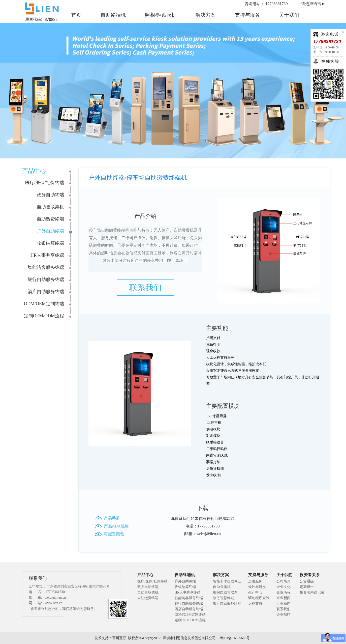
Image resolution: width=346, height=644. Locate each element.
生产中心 (255, 592)
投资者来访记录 (312, 592)
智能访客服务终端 (46, 267)
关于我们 (289, 15)
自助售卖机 (222, 587)
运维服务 (255, 581)
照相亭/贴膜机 (161, 15)
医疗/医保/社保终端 (45, 183)
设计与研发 (257, 587)
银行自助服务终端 (46, 279)
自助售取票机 (50, 207)
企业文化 (284, 587)
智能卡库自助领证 (227, 581)
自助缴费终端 (50, 219)
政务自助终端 (50, 195)
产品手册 (112, 518)
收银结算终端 (50, 243)
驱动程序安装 (259, 598)
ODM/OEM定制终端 (44, 304)
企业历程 (284, 592)
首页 (76, 15)
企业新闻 (284, 598)
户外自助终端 (50, 231)
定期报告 (307, 587)
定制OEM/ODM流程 (44, 316)
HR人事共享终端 (47, 255)
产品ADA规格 (116, 526)
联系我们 (145, 288)
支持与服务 (247, 15)
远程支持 (255, 604)
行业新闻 (284, 604)
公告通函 (307, 581)
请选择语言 (311, 4)
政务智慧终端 (224, 598)
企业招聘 (284, 615)
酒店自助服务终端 (46, 292)
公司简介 (284, 581)
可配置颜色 (114, 534)
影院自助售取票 (225, 592)
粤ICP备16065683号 (235, 638)
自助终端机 (113, 15)
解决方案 (206, 15)
